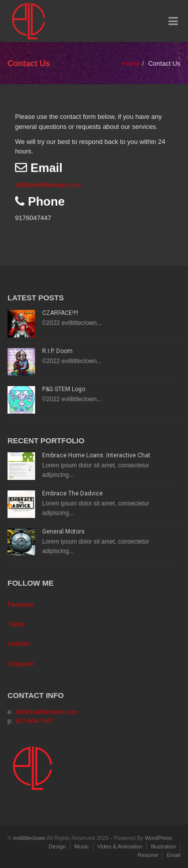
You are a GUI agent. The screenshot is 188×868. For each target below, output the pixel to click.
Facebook (21, 605)
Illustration (163, 846)
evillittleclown (29, 838)
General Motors (63, 532)
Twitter (16, 624)
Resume (148, 855)
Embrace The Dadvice (72, 493)
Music (81, 846)
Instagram (21, 664)
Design (57, 846)
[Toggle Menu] (173, 22)
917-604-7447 (35, 721)
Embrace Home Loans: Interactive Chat (96, 455)
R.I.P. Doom (57, 351)
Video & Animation (120, 846)
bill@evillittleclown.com (48, 185)
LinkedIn (19, 644)
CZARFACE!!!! (60, 313)
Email (173, 855)
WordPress (158, 838)
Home (131, 63)
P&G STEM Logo (64, 389)
